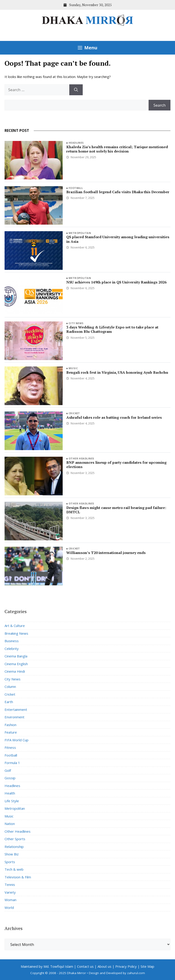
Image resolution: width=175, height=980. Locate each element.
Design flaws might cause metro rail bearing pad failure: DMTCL (116, 510)
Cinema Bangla (16, 656)
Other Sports (15, 839)
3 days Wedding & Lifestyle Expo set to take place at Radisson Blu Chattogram (112, 329)
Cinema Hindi (15, 671)
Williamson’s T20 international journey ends (106, 553)
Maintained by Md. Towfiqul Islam (47, 966)
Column (10, 687)
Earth (9, 702)
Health (10, 793)
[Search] (76, 90)
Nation (10, 824)
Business (12, 641)
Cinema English (16, 664)
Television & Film (18, 877)
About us (104, 966)
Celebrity (12, 649)
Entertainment (16, 709)
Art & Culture (15, 626)
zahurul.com (136, 973)
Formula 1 (12, 763)
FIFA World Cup (17, 740)
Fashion (10, 725)
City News (76, 323)
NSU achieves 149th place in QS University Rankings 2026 (116, 282)
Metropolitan (80, 233)
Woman (10, 900)
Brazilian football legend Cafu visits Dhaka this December (118, 192)
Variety (10, 892)
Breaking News (16, 633)
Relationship (14, 847)
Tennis (10, 885)
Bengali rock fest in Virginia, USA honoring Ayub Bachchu (117, 372)
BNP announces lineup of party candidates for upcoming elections (116, 465)
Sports (10, 862)
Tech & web (14, 869)
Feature (11, 732)
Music (73, 368)
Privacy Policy (126, 966)
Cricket (74, 413)
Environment (14, 717)
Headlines (76, 143)
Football (76, 188)
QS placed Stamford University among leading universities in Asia (118, 239)
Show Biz (12, 854)
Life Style (12, 801)
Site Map (147, 966)
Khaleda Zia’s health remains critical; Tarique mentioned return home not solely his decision (117, 149)
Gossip (10, 778)
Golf (8, 770)
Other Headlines (81, 458)
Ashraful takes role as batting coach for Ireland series (114, 417)
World (9, 907)
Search (160, 105)
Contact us (85, 966)
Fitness (10, 747)
